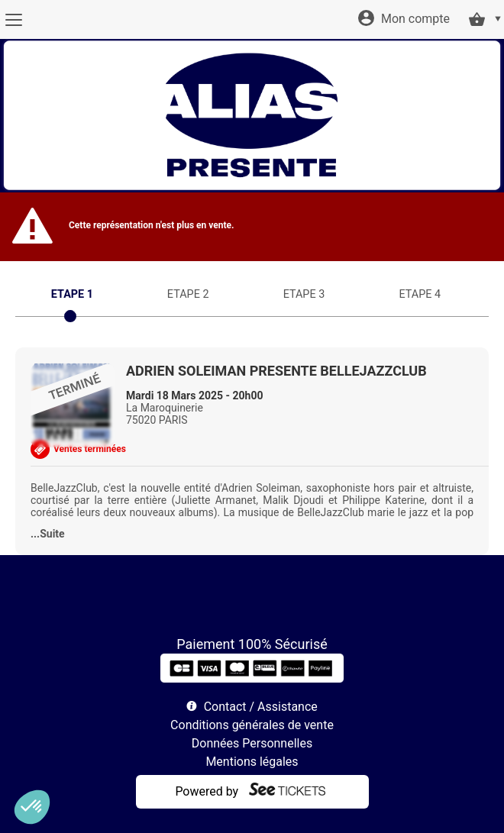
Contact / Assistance (261, 707)
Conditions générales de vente (252, 725)
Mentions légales (252, 762)
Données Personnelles (252, 743)
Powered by (207, 791)
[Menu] (13, 20)
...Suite (48, 534)
